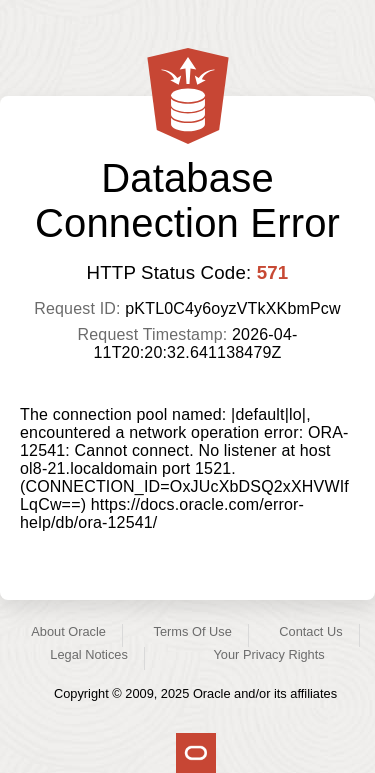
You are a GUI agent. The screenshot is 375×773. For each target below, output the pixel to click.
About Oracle (68, 631)
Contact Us (310, 631)
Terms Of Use (193, 631)
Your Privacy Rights (268, 654)
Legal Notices (89, 654)
